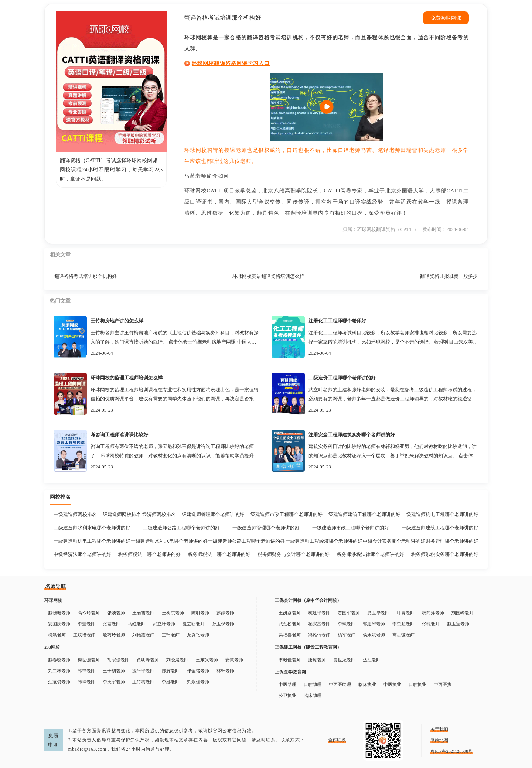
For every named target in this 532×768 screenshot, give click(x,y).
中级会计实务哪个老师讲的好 (394, 541)
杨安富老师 (319, 624)
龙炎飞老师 (198, 635)
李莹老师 (86, 624)
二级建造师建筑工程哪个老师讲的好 (362, 514)
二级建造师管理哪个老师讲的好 (211, 514)
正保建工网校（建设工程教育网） (308, 647)
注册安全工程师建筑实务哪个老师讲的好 (352, 435)
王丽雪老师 (143, 613)
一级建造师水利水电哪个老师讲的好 (169, 541)
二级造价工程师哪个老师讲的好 (342, 378)
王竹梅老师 (143, 682)
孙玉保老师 (223, 624)
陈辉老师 (171, 671)
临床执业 (367, 685)
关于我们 (439, 729)
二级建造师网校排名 (120, 514)
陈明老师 (200, 613)
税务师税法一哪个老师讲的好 (149, 554)
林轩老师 (225, 671)
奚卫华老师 (378, 613)
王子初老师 (114, 671)
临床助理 (313, 696)
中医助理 (287, 685)
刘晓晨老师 (177, 660)
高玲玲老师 (89, 613)
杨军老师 (347, 635)
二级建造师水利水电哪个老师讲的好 (92, 528)
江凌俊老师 (59, 682)
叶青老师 (406, 613)
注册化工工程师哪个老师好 (337, 321)
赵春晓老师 (59, 660)
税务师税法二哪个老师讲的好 (219, 554)
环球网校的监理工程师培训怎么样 (127, 378)
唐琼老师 (317, 660)
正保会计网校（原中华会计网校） (308, 600)
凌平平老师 (143, 671)
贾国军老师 (349, 613)
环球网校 (195, 191)
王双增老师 (84, 635)
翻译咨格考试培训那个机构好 (86, 276)
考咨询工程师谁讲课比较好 (119, 435)
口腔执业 (417, 685)
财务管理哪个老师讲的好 (452, 541)
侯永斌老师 (374, 635)
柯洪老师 (57, 635)
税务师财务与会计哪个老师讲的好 (294, 554)
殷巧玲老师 (114, 635)
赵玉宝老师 (458, 624)
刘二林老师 (59, 671)
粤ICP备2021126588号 (451, 751)
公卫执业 (287, 696)
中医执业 (392, 685)
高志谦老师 (403, 635)
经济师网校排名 (159, 514)
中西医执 (443, 685)
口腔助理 (313, 685)
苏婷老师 (225, 613)
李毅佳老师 (290, 660)
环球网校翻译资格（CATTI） (388, 229)
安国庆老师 (59, 624)
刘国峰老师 (463, 613)
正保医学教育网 (290, 672)
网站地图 (439, 740)
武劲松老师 (290, 624)
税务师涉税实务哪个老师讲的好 (445, 554)
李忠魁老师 (403, 624)
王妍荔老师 (290, 613)
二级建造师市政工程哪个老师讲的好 (284, 514)
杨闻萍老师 (433, 613)
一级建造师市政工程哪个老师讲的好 (351, 528)
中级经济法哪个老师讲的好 (82, 554)
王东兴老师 (207, 660)
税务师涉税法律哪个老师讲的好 (371, 554)
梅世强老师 (89, 660)
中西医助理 (340, 685)
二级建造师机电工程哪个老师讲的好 (440, 514)
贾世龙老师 (344, 660)
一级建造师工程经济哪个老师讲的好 (324, 541)
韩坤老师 (86, 682)
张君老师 (112, 624)
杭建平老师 (319, 613)
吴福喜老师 (290, 635)
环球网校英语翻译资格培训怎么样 (268, 276)
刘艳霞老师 (143, 635)
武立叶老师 (164, 624)
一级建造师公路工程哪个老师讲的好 (246, 541)
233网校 (52, 647)
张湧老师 (116, 613)
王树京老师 (173, 613)
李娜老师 (171, 682)
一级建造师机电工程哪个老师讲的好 (92, 541)
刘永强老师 (198, 682)
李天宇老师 (114, 682)
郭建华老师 (374, 624)
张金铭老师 (198, 671)
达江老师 (372, 660)
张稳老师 (431, 624)
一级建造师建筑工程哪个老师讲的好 (440, 528)
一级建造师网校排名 (75, 514)
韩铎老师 (86, 671)
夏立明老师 (194, 624)
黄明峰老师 (148, 660)
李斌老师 (347, 624)
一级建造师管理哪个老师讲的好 (266, 528)
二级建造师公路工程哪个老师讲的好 (181, 528)
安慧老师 (234, 660)
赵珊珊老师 (59, 613)
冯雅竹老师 (319, 635)
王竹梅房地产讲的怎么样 (117, 321)
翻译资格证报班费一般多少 (449, 276)
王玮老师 (171, 635)
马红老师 (137, 624)
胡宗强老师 (118, 660)
